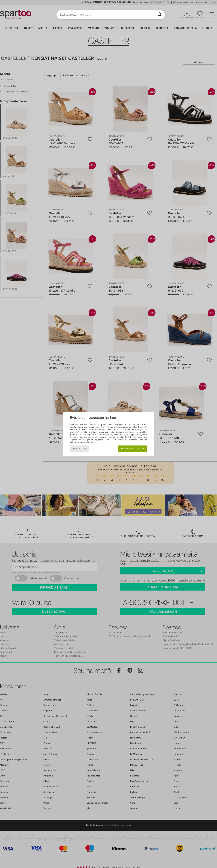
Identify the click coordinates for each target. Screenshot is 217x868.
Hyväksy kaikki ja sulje (133, 448)
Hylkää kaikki (80, 448)
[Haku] (159, 15)
